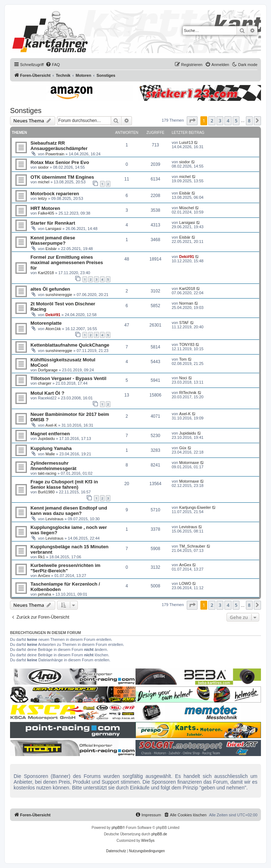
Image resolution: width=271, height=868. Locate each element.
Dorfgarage (48, 370)
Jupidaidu (46, 438)
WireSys (148, 841)
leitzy (42, 198)
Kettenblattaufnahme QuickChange (70, 345)
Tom (183, 359)
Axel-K (51, 425)
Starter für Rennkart (53, 223)
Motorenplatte (46, 323)
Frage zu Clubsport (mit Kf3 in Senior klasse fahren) (64, 484)
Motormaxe (189, 463)
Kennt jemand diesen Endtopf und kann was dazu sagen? (69, 511)
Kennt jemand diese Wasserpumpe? (53, 240)
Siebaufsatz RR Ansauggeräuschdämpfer (59, 146)
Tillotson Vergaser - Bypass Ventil (68, 378)
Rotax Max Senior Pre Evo (60, 162)
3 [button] (220, 121)
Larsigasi (53, 229)
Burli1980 (46, 492)
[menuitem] (53, 65)
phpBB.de (159, 834)
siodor (43, 167)
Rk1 (42, 557)
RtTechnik (188, 393)
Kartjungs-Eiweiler (195, 507)
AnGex (44, 576)
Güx (183, 448)
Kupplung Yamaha (51, 448)
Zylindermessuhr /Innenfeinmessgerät (53, 466)
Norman (186, 303)
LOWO (185, 583)
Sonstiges (26, 111)
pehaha (45, 594)
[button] (192, 121)
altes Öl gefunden (50, 289)
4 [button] (228, 121)
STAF (184, 323)
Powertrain (55, 154)
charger (45, 383)
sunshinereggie (59, 295)
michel (44, 182)
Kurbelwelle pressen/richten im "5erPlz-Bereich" (65, 568)
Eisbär (185, 193)
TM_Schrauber (192, 546)
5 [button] (236, 121)
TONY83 (187, 344)
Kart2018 (46, 273)
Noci (183, 378)
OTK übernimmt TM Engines (62, 177)
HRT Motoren (45, 208)
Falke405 (46, 213)
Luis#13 (186, 142)
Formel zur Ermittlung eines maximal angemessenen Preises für (67, 262)
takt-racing (47, 473)
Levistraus (54, 519)
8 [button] (249, 121)
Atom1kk (53, 329)
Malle (50, 454)
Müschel (187, 208)
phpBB (117, 828)
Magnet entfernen (50, 434)
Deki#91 (187, 257)
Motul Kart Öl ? (47, 393)
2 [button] (212, 121)
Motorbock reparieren (55, 194)
